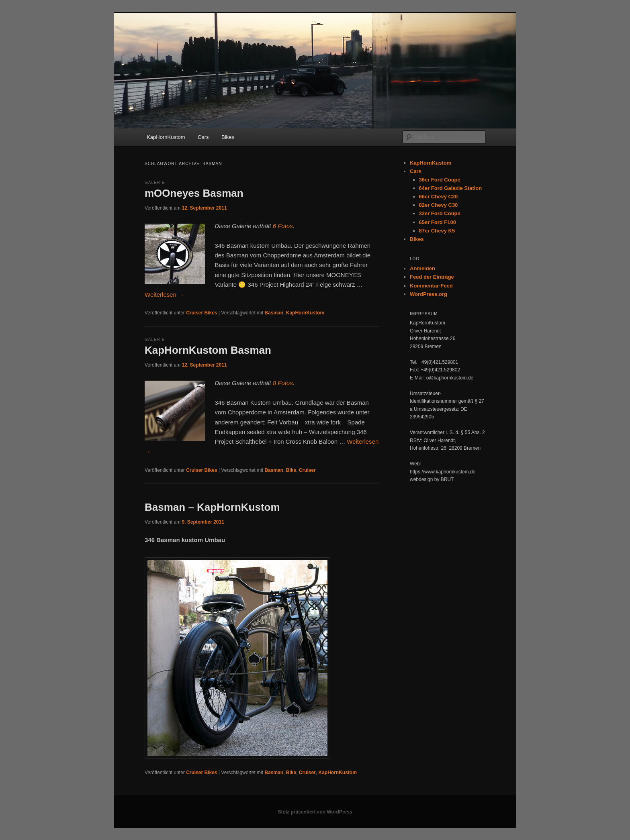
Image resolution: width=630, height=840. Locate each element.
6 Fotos (283, 226)
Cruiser (307, 470)
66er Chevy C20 (439, 197)
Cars (203, 137)
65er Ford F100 (438, 222)
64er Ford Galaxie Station (451, 188)
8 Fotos (283, 383)
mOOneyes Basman (194, 193)
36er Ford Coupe (440, 180)
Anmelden (422, 268)
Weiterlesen (164, 295)
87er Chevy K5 (437, 231)
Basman (274, 313)
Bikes (228, 137)
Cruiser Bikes (201, 313)
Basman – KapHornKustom (212, 507)
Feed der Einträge (432, 277)
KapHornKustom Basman (208, 350)
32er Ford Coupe (440, 213)
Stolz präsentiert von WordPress (315, 812)
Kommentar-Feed (431, 286)
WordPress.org (429, 294)
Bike (291, 470)
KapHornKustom (166, 137)
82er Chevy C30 (439, 205)
